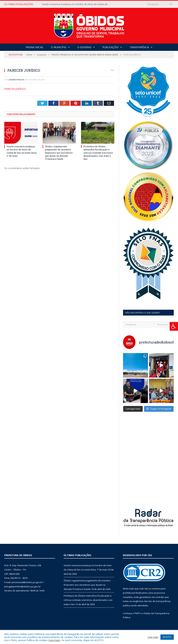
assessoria (159, 592)
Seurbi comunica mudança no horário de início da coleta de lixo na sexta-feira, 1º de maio (77, 4)
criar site (144, 588)
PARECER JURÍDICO (15, 89)
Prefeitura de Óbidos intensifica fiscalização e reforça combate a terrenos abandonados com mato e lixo (98, 153)
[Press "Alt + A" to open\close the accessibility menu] (174, 326)
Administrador (16, 80)
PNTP (137, 613)
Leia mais (54, 640)
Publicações (111, 47)
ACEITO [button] (167, 637)
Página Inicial (35, 47)
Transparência (139, 47)
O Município (59, 47)
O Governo (84, 47)
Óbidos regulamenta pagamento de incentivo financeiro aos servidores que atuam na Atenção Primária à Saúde (59, 153)
